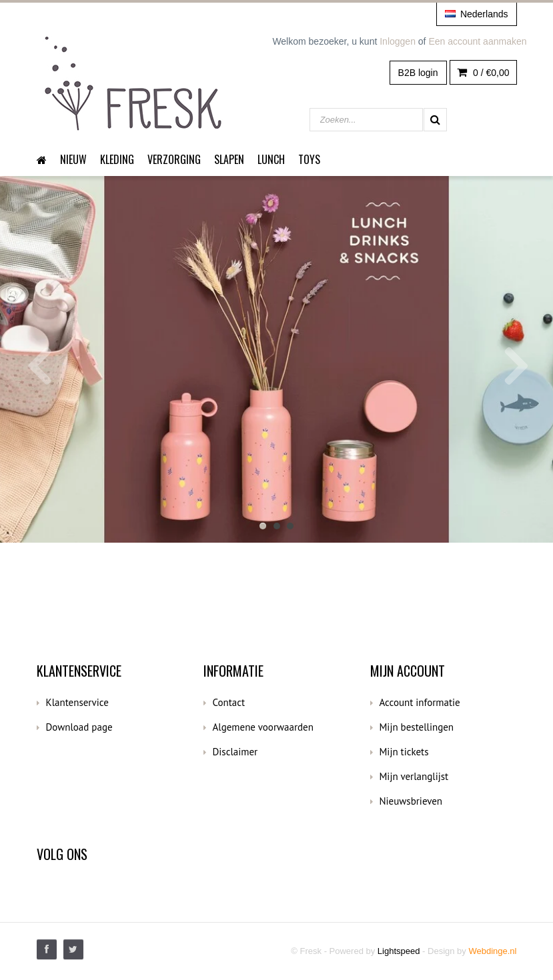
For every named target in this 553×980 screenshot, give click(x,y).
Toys (309, 159)
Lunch (271, 159)
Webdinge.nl (492, 951)
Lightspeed (399, 951)
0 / (483, 73)
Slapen (229, 159)
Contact (229, 702)
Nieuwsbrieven (411, 801)
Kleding (117, 159)
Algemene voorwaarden (263, 727)
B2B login (418, 73)
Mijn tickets (404, 752)
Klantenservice (77, 702)
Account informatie (420, 702)
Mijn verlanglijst (414, 776)
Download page (79, 727)
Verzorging (174, 159)
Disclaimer (235, 752)
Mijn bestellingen (417, 727)
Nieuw (73, 159)
